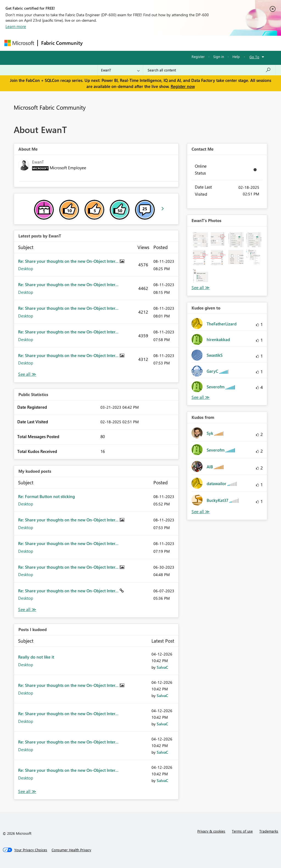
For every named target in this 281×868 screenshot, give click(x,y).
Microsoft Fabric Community (50, 107)
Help (236, 56)
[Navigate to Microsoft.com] (19, 43)
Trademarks (269, 831)
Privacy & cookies (211, 831)
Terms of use (242, 831)
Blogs (191, 43)
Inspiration (119, 43)
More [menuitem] (209, 43)
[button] (200, 240)
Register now (183, 86)
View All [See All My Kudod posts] (27, 609)
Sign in (219, 56)
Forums (95, 43)
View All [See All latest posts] (27, 374)
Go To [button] (254, 57)
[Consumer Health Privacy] (71, 850)
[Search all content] (209, 70)
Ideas (142, 43)
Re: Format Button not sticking (47, 496)
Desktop (26, 269)
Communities (166, 43)
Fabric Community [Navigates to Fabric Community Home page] (62, 43)
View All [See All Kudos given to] (201, 397)
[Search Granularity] (120, 70)
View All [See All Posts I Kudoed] (27, 791)
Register (198, 56)
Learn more (16, 26)
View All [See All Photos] (201, 288)
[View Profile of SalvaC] (162, 667)
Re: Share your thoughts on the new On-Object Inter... (69, 261)
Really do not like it (36, 657)
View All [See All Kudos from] (201, 512)
